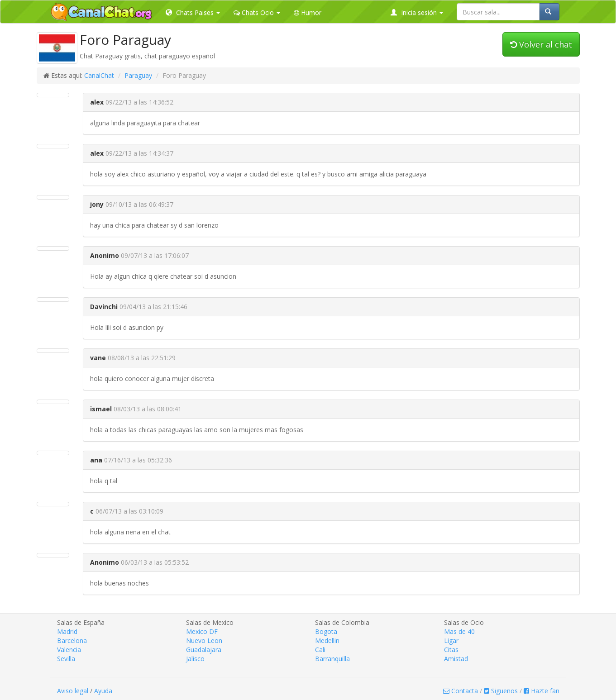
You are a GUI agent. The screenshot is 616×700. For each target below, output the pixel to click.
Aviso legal (73, 691)
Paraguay (138, 75)
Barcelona (72, 640)
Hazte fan (542, 691)
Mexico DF (202, 631)
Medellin (327, 640)
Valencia (69, 650)
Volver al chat (541, 44)
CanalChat (99, 75)
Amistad (456, 659)
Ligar (451, 640)
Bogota (326, 631)
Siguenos (501, 691)
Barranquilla (332, 659)
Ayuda (103, 691)
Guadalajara (204, 650)
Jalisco (195, 659)
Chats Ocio (257, 12)
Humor (308, 12)
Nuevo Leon (204, 640)
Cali (320, 650)
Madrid (67, 631)
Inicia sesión (417, 12)
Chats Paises (193, 12)
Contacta (461, 691)
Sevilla (66, 659)
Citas (451, 650)
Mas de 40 (459, 631)
